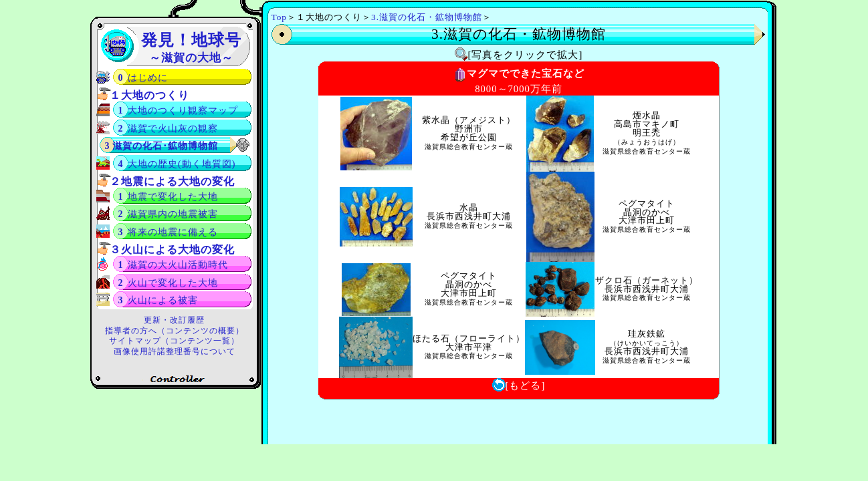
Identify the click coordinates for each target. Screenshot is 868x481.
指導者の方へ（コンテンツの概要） (175, 331)
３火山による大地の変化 (172, 250)
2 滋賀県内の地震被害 (169, 214)
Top (280, 17)
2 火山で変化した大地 (169, 283)
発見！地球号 (191, 48)
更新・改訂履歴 (174, 320)
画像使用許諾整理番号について (175, 351)
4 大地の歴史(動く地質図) (177, 164)
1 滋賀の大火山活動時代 (174, 265)
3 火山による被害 (158, 300)
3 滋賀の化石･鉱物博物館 (162, 146)
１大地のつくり (149, 95)
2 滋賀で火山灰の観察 (169, 129)
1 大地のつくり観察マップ (179, 111)
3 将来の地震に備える (169, 232)
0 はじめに (143, 78)
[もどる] (519, 385)
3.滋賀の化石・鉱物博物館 (427, 17)
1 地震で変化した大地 (169, 197)
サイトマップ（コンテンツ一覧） (174, 341)
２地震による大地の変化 (172, 181)
